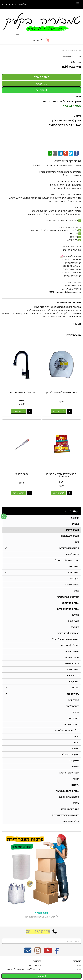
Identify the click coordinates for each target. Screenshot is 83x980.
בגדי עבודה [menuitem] (74, 761)
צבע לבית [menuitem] (74, 579)
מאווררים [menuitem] (75, 627)
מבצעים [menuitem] (75, 524)
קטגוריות (72, 511)
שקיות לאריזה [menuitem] (73, 554)
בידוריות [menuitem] (75, 712)
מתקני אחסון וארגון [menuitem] (70, 809)
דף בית (78, 50)
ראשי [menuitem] (79, 966)
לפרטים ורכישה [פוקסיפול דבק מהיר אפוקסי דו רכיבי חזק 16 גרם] (58, 493)
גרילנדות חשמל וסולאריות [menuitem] (67, 730)
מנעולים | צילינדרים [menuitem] (70, 645)
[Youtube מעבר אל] (48, 952)
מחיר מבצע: (75, 67)
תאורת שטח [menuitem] (73, 718)
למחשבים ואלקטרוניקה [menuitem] (68, 597)
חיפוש (16, 35)
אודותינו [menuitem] (78, 969)
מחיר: (76, 62)
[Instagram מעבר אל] (38, 952)
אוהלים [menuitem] (76, 688)
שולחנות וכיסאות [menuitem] (71, 821)
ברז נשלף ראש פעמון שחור (22, 392)
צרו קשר (37, 961)
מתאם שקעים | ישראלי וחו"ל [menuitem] (66, 639)
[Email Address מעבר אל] (28, 952)
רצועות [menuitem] (76, 779)
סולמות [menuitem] (76, 767)
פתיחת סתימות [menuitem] (72, 651)
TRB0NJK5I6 (68, 56)
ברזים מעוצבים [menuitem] (72, 657)
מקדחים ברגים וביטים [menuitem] (69, 797)
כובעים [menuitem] (76, 742)
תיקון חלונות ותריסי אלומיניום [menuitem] (66, 815)
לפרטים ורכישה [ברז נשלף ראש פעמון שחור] (19, 411)
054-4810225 (38, 932)
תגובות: (77, 324)
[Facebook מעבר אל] (57, 952)
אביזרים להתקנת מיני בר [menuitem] (68, 791)
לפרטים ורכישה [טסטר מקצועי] (19, 493)
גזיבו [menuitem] (77, 542)
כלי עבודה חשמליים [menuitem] (70, 754)
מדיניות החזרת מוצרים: (68, 302)
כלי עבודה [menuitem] (74, 748)
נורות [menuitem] (77, 736)
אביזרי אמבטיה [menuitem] (72, 663)
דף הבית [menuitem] (75, 518)
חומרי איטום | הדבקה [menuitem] (69, 773)
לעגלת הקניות (40, 40)
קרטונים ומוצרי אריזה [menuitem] (69, 548)
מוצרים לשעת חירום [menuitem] (70, 536)
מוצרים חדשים (67, 50)
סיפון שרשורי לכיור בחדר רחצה (61, 101)
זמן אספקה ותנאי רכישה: (67, 161)
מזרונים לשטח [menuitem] (72, 706)
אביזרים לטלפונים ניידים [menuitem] (68, 609)
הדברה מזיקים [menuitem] (72, 675)
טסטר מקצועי (22, 474)
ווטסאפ (41, 90)
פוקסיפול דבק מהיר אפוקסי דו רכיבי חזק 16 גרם (61, 475)
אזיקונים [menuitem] (75, 785)
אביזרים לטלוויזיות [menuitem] (71, 603)
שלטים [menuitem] (76, 803)
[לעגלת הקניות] (41, 40)
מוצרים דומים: (73, 335)
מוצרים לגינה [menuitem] (73, 669)
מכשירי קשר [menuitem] (73, 700)
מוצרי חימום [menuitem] (74, 621)
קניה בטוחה (41, 913)
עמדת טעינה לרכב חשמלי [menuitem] (67, 560)
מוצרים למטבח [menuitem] (72, 585)
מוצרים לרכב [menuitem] (73, 566)
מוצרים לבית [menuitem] (73, 572)
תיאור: (77, 96)
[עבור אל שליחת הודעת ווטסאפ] (4, 516)
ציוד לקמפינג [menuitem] (73, 694)
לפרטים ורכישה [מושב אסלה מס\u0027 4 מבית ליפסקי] (58, 411)
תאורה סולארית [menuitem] (72, 724)
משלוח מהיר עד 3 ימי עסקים (15, 4)
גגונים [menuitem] (76, 591)
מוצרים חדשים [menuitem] (72, 530)
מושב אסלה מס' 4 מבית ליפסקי (61, 392)
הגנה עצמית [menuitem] (73, 682)
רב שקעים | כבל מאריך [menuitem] (68, 633)
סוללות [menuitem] (76, 615)
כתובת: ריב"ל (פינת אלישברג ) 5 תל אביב (24, 969)
